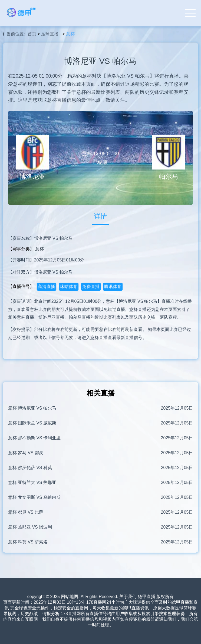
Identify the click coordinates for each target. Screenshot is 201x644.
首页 (32, 34)
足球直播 (50, 34)
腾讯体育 (113, 287)
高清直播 (46, 287)
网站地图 (70, 597)
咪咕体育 (69, 287)
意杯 (70, 34)
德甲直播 (147, 597)
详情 (101, 216)
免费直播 (91, 287)
